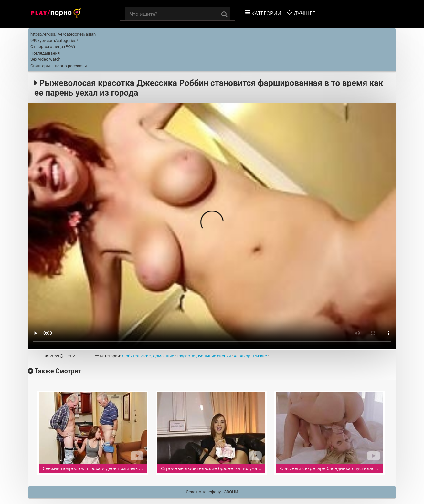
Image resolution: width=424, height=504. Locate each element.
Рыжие (260, 356)
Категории (263, 13)
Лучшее (301, 13)
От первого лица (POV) (53, 47)
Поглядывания (45, 53)
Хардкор (242, 356)
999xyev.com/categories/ (54, 41)
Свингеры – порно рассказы (59, 66)
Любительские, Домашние (148, 356)
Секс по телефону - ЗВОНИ (212, 492)
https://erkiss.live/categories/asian (63, 34)
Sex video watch (46, 59)
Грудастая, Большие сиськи (204, 356)
